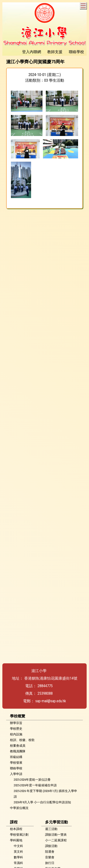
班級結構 (16, 757)
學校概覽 (18, 716)
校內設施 (16, 734)
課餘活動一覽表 (56, 835)
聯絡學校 (16, 768)
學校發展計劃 (19, 835)
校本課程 (16, 829)
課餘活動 (51, 846)
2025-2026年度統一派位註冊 (32, 780)
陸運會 (50, 852)
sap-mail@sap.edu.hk (51, 701)
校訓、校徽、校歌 (22, 740)
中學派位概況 (19, 808)
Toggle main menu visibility (84, 5)
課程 (14, 822)
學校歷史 (16, 729)
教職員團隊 (18, 751)
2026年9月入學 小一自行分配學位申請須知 (42, 802)
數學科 (18, 857)
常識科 (18, 863)
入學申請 (16, 774)
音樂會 (50, 857)
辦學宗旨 (16, 723)
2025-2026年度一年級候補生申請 (35, 785)
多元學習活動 (56, 822)
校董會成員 (18, 746)
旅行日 (50, 863)
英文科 (18, 852)
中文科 (18, 846)
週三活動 (51, 829)
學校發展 (16, 763)
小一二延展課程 (56, 840)
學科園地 (16, 840)
